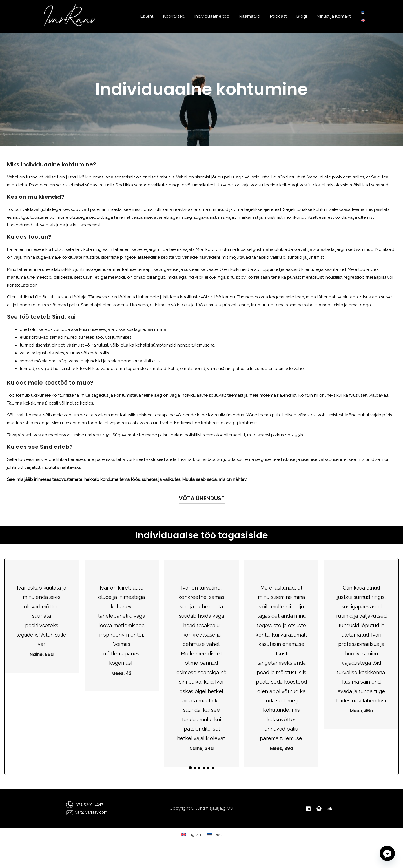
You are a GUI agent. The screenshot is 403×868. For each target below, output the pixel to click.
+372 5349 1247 (89, 804)
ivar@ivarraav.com (84, 812)
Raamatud (254, 16)
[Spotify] (319, 809)
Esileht (156, 16)
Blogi (304, 16)
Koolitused (181, 16)
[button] (190, 768)
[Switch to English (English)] (191, 835)
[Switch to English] (363, 20)
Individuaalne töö (218, 16)
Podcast (282, 16)
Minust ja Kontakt (334, 16)
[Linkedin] (308, 809)
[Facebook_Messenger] (387, 853)
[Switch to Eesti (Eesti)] (215, 835)
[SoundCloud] (330, 809)
